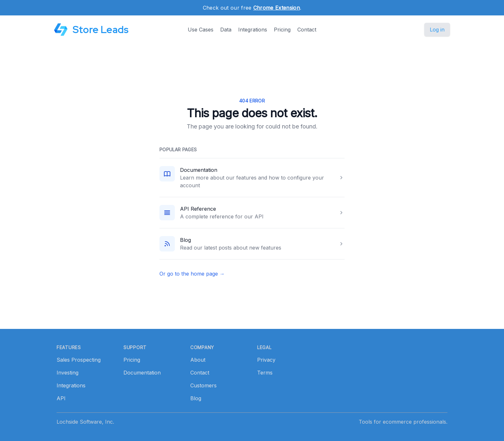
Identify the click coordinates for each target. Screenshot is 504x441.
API (61, 398)
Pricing (282, 30)
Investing (67, 373)
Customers (203, 385)
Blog (185, 240)
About (198, 360)
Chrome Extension (277, 8)
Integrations (253, 30)
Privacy (266, 360)
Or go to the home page (192, 274)
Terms (265, 373)
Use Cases (201, 30)
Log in (437, 30)
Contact (307, 30)
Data (226, 30)
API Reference (198, 209)
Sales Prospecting (79, 360)
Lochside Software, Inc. (85, 422)
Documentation (199, 170)
